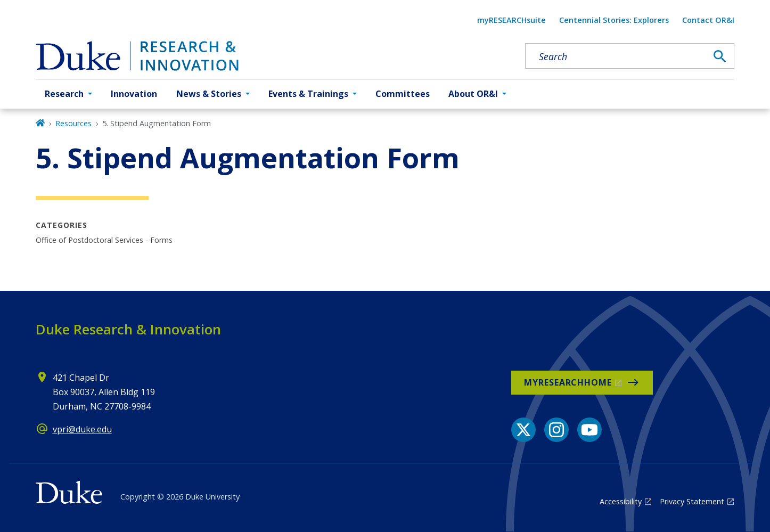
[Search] (720, 56)
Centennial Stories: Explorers (614, 20)
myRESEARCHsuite (511, 20)
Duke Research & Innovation (128, 329)
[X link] (523, 430)
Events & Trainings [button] (308, 94)
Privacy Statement (692, 501)
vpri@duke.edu (82, 429)
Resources (73, 123)
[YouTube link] (589, 430)
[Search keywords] (616, 56)
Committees (403, 94)
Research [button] (64, 94)
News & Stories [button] (209, 94)
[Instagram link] (556, 430)
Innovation (134, 94)
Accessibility (621, 501)
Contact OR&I (708, 20)
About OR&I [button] (473, 94)
